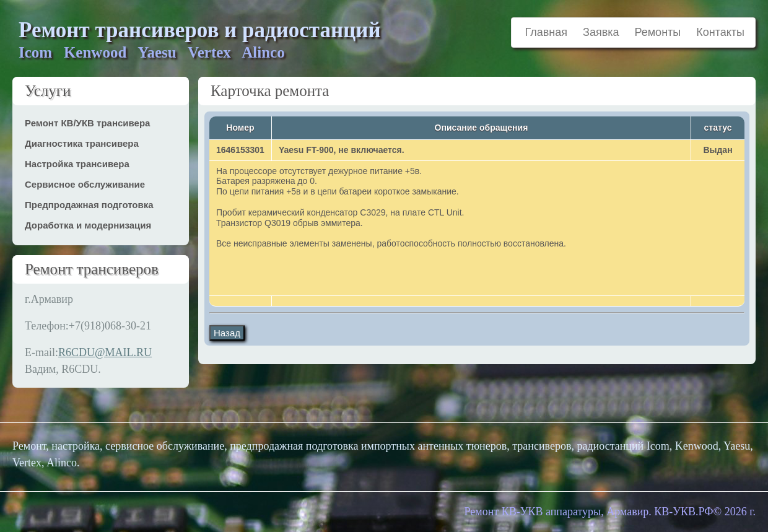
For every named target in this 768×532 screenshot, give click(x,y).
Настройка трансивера (77, 164)
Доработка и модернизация (88, 225)
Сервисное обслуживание (85, 184)
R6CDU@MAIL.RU (105, 352)
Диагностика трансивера (82, 143)
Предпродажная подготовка (89, 205)
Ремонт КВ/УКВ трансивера (87, 123)
